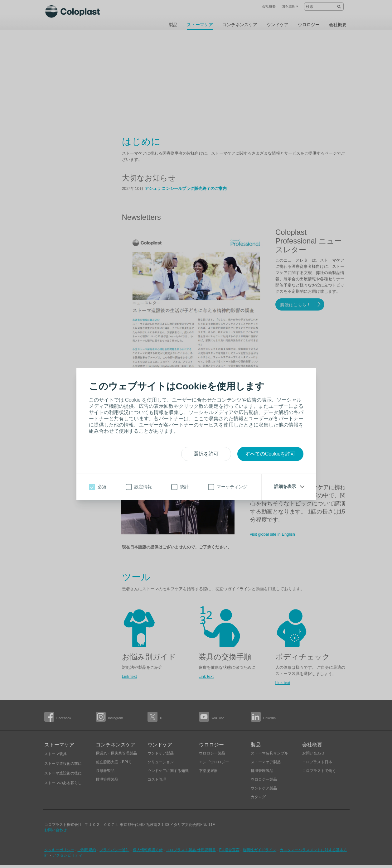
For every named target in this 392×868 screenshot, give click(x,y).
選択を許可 (206, 454)
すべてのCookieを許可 (270, 454)
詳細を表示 (285, 486)
